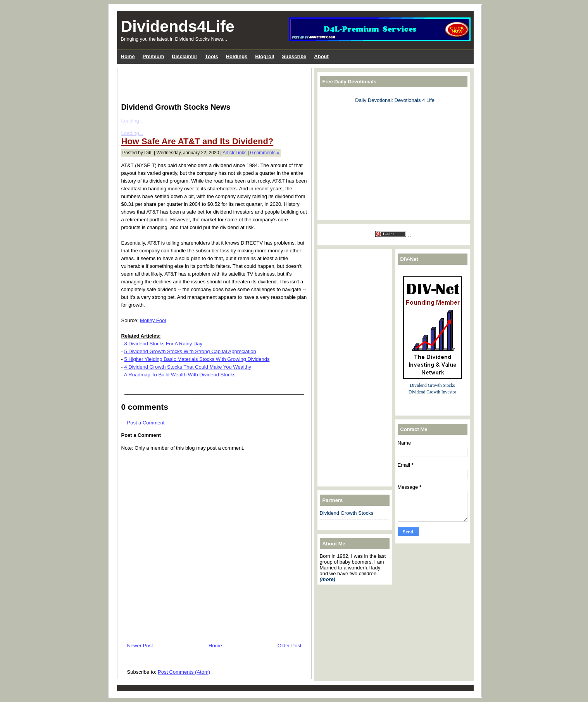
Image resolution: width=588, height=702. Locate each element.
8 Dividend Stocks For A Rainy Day (163, 344)
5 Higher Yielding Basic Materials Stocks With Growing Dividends (197, 359)
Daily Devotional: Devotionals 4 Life (395, 100)
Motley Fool (153, 320)
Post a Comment (146, 423)
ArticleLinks (234, 153)
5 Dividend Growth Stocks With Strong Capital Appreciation (190, 351)
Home (215, 646)
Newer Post (140, 646)
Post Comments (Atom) (184, 672)
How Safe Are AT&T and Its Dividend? (197, 141)
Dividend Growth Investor (432, 392)
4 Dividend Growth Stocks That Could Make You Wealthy (188, 367)
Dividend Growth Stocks (347, 513)
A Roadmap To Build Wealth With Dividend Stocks (180, 375)
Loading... (132, 121)
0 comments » (265, 153)
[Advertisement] (212, 84)
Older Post (289, 646)
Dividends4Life (178, 26)
